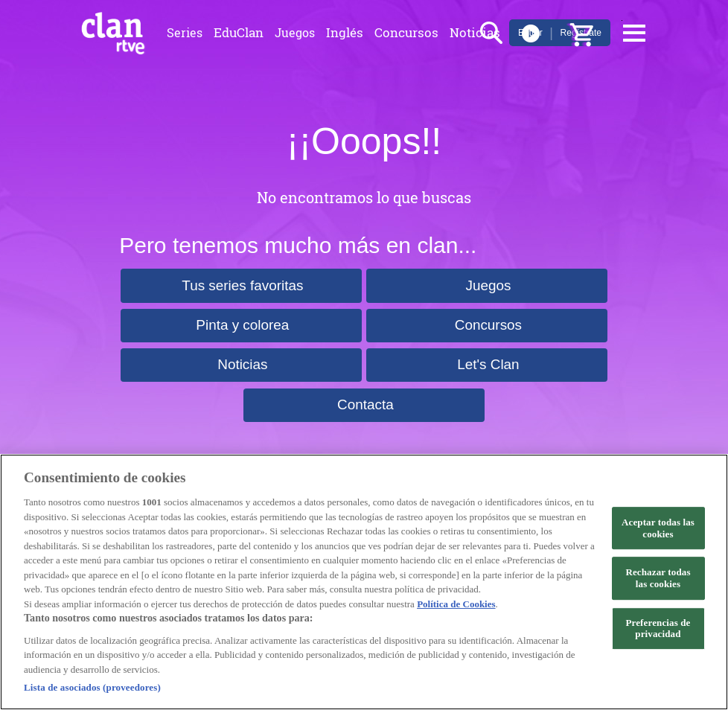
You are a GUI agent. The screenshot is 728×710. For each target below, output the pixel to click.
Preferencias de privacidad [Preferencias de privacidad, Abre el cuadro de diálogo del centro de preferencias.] (658, 629)
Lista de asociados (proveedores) (92, 687)
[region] (364, 582)
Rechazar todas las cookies (658, 578)
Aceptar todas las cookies (658, 528)
